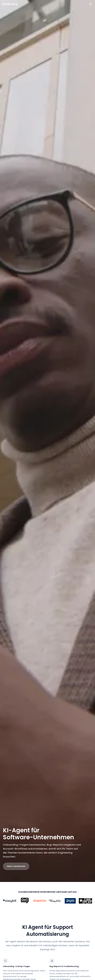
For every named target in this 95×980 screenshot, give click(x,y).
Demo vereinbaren (16, 866)
